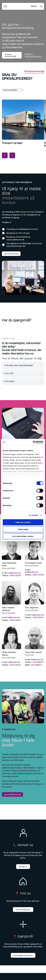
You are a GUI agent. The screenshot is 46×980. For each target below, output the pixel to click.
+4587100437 (15, 620)
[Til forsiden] (5, 6)
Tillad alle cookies (23, 522)
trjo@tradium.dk (37, 615)
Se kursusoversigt (34, 71)
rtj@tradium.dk (14, 617)
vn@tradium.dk (14, 662)
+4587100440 (15, 576)
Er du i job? (9, 373)
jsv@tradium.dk (14, 573)
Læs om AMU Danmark (12, 795)
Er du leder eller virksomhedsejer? (19, 365)
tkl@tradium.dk (37, 660)
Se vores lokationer (23, 910)
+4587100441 (38, 617)
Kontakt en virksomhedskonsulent (33, 55)
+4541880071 (38, 662)
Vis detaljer (34, 515)
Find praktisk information (23, 955)
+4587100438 (38, 575)
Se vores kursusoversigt (10, 55)
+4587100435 (15, 665)
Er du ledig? (9, 381)
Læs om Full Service (11, 254)
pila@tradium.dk (32, 572)
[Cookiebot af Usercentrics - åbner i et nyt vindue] (33, 442)
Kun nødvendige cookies (23, 536)
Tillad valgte (23, 529)
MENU (34, 6)
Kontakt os (23, 867)
